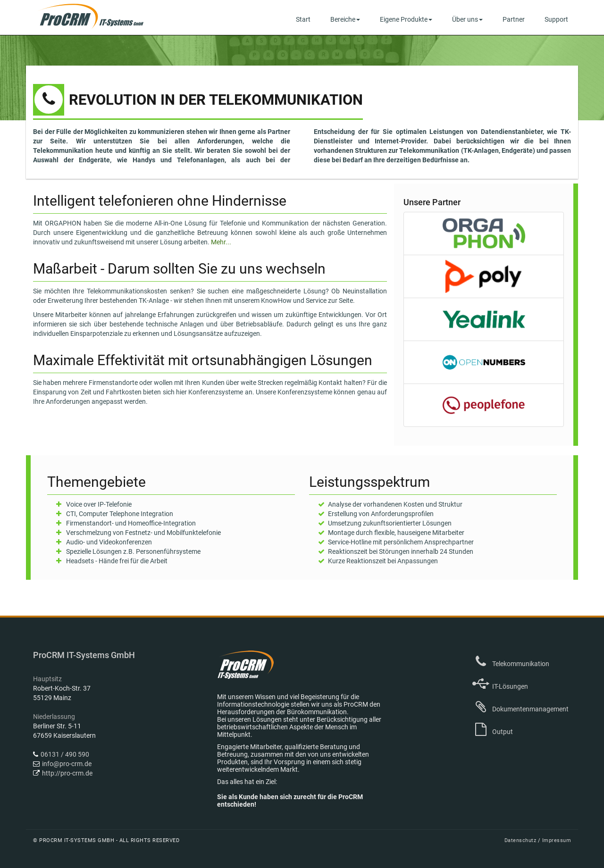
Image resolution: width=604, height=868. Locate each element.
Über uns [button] (467, 19)
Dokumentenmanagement (520, 709)
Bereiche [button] (345, 19)
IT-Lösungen (500, 686)
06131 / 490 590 (65, 754)
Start (303, 19)
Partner (514, 19)
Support (556, 19)
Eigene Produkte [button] (406, 19)
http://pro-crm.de (67, 773)
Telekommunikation (511, 664)
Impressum (557, 840)
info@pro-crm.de (67, 764)
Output (493, 732)
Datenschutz (521, 840)
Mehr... (221, 242)
